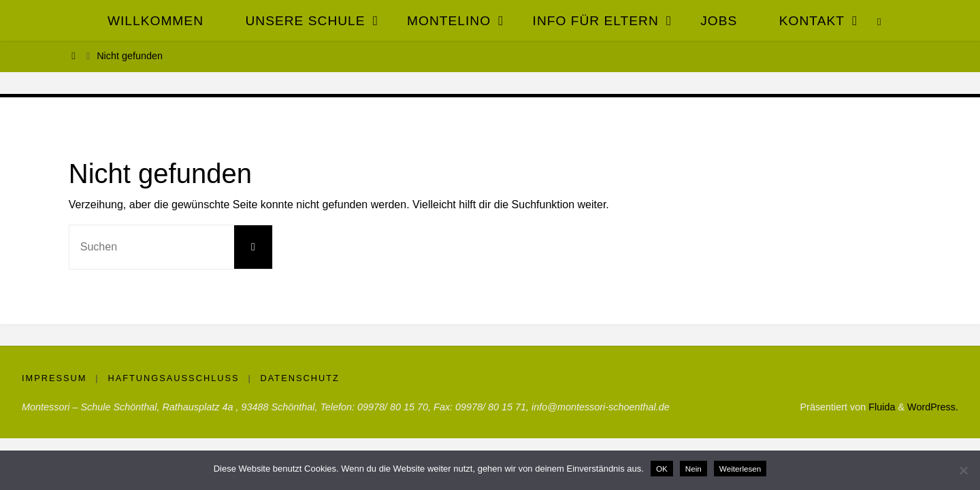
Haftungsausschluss (173, 378)
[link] (880, 20)
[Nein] (963, 470)
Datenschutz (300, 378)
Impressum (54, 378)
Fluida (880, 407)
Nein (693, 469)
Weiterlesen (740, 469)
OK (662, 469)
